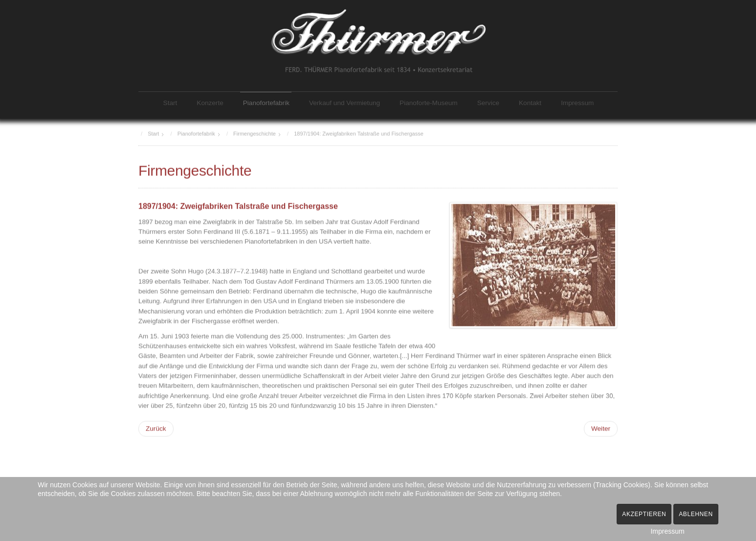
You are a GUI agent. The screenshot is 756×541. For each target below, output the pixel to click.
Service (488, 103)
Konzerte (210, 103)
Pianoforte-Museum (429, 103)
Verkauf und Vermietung (345, 103)
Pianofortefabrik (266, 103)
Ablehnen (696, 514)
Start (170, 103)
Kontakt (530, 103)
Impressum (577, 103)
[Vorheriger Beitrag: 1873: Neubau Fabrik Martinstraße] (156, 428)
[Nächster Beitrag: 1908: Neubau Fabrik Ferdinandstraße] (601, 428)
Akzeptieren (644, 514)
